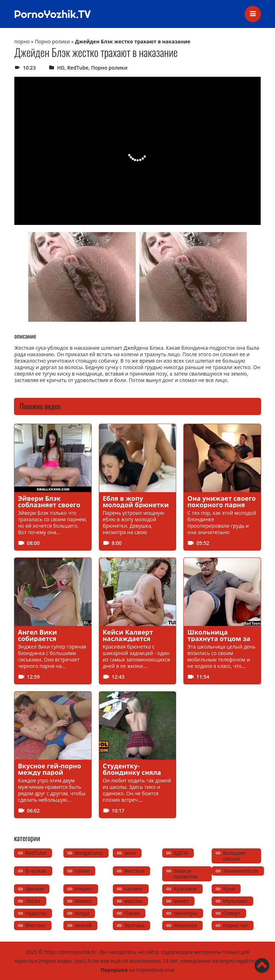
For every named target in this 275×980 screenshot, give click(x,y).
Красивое (185, 889)
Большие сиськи (234, 856)
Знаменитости (241, 871)
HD (61, 68)
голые (82, 871)
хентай (83, 925)
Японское (185, 925)
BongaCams (89, 853)
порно (22, 41)
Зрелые (35, 889)
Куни (229, 889)
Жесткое (134, 871)
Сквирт (232, 913)
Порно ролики (52, 41)
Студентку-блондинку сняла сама (132, 772)
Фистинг (36, 925)
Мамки (83, 901)
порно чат (235, 925)
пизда (82, 913)
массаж (133, 901)
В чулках (36, 871)
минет (181, 901)
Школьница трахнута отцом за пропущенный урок (220, 639)
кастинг (134, 889)
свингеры (185, 913)
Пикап (132, 913)
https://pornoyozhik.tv (70, 952)
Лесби (33, 901)
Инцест (84, 889)
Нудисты (36, 913)
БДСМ (181, 853)
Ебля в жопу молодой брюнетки (136, 501)
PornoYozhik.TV (52, 14)
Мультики (235, 901)
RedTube (78, 68)
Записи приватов (185, 874)
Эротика (134, 925)
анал (130, 853)
